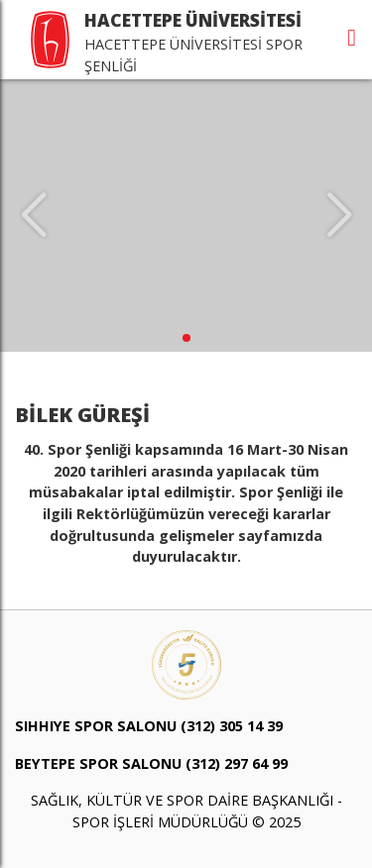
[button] (186, 338)
